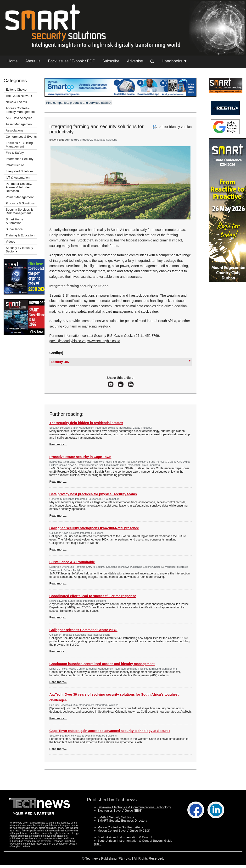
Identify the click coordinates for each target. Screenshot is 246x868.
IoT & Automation (18, 177)
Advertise (135, 61)
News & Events (16, 102)
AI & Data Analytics (19, 118)
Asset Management (19, 124)
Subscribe (111, 61)
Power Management (20, 197)
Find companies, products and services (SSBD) (79, 103)
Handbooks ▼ (174, 61)
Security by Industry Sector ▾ (19, 250)
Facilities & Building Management (19, 145)
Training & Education (20, 235)
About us (33, 61)
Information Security (20, 159)
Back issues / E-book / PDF (71, 61)
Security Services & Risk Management (19, 211)
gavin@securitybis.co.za (67, 341)
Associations (14, 130)
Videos (11, 242)
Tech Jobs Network (19, 96)
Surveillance (14, 229)
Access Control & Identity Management (20, 110)
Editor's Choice (16, 90)
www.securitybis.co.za (104, 341)
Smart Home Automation (14, 221)
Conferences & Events (21, 137)
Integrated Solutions (20, 171)
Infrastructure (15, 165)
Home (13, 61)
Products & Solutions (20, 203)
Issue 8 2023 (57, 140)
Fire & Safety (15, 153)
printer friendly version (172, 127)
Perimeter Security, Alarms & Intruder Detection (19, 187)
